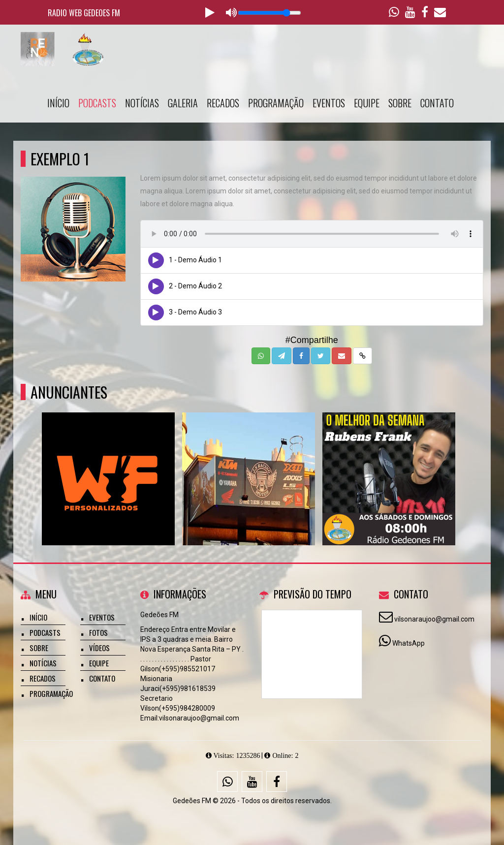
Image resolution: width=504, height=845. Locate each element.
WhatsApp (409, 643)
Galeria (183, 103)
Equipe (367, 103)
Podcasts (97, 103)
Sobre (400, 103)
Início (58, 103)
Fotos (98, 632)
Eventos (329, 103)
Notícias (142, 103)
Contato (437, 103)
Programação (276, 103)
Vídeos (99, 648)
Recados (223, 103)
